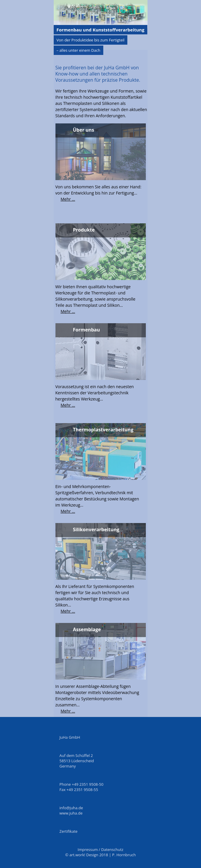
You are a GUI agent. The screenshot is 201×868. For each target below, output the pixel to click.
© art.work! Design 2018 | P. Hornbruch (100, 855)
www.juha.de (71, 813)
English (96, 7)
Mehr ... (68, 199)
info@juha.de (71, 808)
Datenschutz (112, 849)
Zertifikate (69, 831)
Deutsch (77, 7)
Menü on (62, 6)
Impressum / (89, 849)
